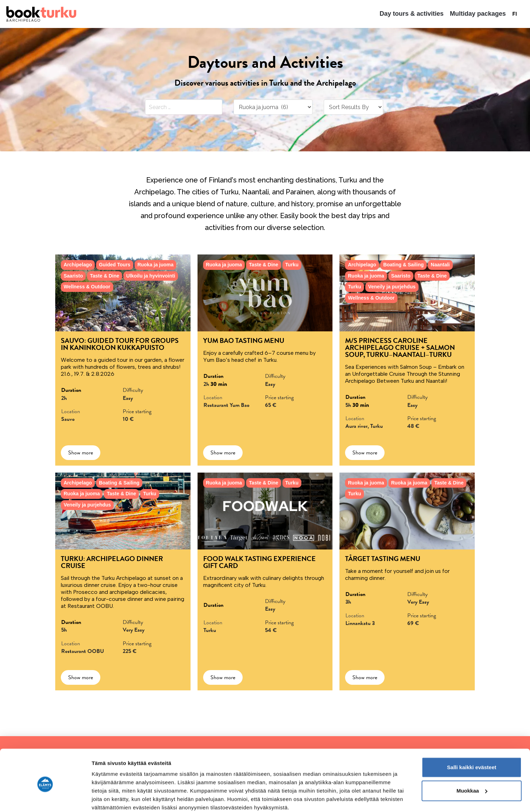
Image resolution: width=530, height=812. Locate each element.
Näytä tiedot (107, 798)
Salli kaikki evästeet (472, 739)
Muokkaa (472, 762)
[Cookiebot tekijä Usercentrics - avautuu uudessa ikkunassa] (45, 798)
